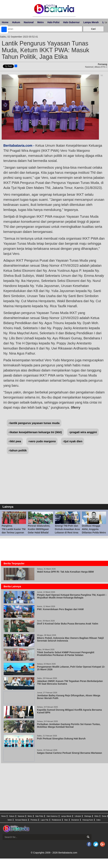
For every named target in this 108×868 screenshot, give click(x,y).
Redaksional (56, 820)
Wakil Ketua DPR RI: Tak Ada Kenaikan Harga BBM (65, 572)
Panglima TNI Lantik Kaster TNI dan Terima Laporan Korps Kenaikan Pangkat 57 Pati (14, 533)
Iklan (66, 820)
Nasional (29, 22)
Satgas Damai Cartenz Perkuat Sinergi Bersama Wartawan (69, 753)
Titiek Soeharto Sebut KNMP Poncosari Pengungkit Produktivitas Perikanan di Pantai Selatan (66, 654)
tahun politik (18, 450)
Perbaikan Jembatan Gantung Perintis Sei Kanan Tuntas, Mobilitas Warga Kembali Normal (69, 726)
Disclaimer (75, 820)
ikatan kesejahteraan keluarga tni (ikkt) (36, 432)
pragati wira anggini (84, 432)
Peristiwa (34, 820)
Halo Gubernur (71, 22)
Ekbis (97, 816)
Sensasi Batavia (21, 820)
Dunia (104, 816)
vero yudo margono (43, 441)
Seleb (10, 820)
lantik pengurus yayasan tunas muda (35, 423)
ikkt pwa (15, 441)
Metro (41, 22)
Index (98, 820)
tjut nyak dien (73, 441)
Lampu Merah (91, 22)
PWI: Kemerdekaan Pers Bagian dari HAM (60, 609)
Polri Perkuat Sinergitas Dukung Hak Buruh (62, 739)
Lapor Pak (45, 820)
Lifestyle (78, 816)
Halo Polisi (53, 22)
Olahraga (88, 816)
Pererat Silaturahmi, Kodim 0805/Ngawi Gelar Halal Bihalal (39, 529)
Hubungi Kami (88, 820)
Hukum (16, 22)
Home (5, 22)
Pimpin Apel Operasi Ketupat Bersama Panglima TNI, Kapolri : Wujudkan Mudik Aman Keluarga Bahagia (72, 596)
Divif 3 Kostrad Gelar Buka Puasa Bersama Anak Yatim (68, 624)
